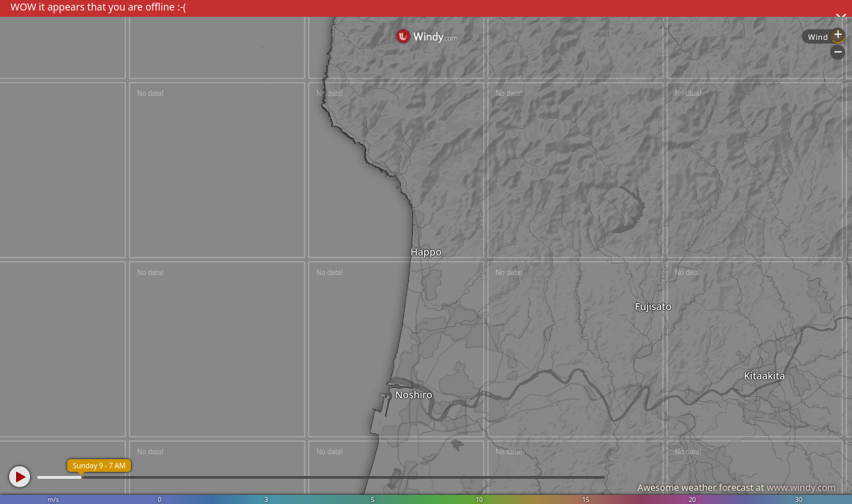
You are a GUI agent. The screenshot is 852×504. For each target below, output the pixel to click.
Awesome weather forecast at (736, 487)
